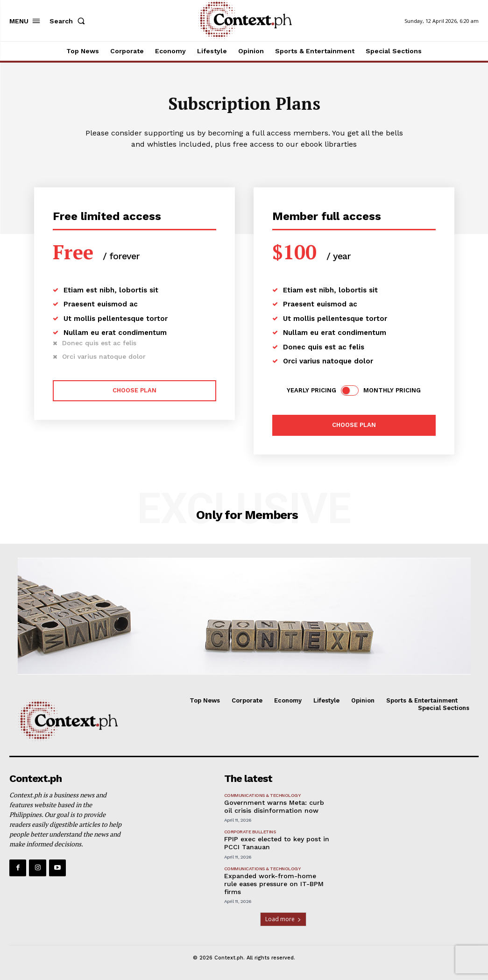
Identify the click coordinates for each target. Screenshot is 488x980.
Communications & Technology (262, 795)
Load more (283, 919)
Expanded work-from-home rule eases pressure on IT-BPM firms (274, 884)
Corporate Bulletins (250, 832)
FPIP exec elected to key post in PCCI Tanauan (277, 843)
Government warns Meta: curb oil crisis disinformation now (274, 806)
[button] (69, 21)
